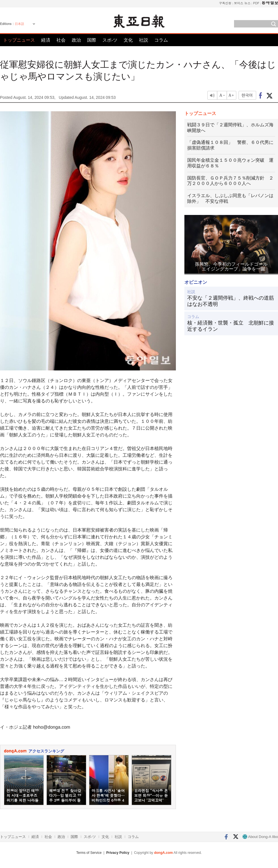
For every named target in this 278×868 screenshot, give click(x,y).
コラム (161, 40)
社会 (61, 40)
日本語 (19, 24)
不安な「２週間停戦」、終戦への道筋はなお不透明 (231, 301)
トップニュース (19, 40)
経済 (46, 40)
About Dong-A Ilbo (260, 837)
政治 (76, 40)
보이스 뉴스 (242, 3)
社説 (144, 40)
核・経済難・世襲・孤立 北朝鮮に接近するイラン (231, 326)
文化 (128, 40)
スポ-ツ (110, 40)
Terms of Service (89, 853)
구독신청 (225, 3)
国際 (92, 40)
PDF (256, 3)
